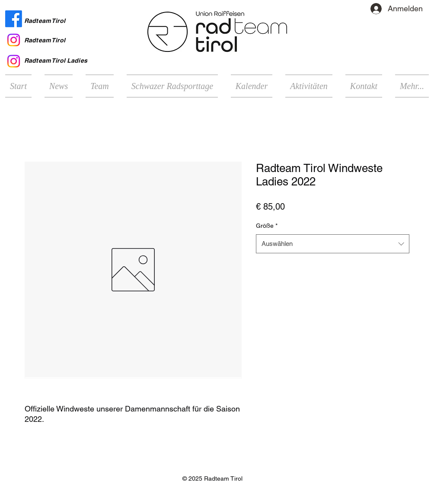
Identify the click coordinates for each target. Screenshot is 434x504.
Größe (267, 226)
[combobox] (333, 244)
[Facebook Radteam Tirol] (14, 19)
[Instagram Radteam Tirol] (14, 40)
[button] (309, 86)
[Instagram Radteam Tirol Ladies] (14, 61)
